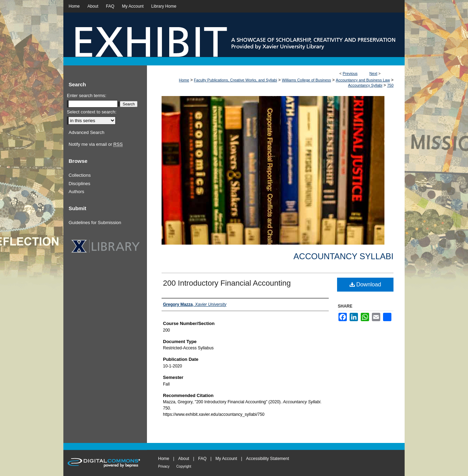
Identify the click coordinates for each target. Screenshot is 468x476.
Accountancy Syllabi (365, 85)
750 (390, 85)
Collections (80, 175)
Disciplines (79, 184)
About (184, 459)
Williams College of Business (306, 80)
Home (184, 80)
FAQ (202, 459)
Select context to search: (92, 112)
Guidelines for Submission (95, 223)
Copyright (184, 466)
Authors (76, 192)
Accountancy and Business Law (363, 80)
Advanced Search (87, 132)
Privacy (164, 466)
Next (373, 73)
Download (365, 284)
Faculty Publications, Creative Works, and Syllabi (236, 80)
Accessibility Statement (268, 459)
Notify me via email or (96, 144)
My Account (226, 459)
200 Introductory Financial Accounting (227, 283)
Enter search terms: (87, 96)
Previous (350, 73)
